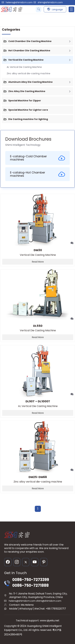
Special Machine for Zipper (25, 101)
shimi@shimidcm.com (50, 2)
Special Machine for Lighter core (28, 110)
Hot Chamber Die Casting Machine (29, 51)
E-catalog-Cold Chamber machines (37, 158)
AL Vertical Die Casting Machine (24, 67)
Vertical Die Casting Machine (26, 60)
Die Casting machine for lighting (28, 119)
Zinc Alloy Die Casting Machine (27, 91)
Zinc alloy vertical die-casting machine (28, 73)
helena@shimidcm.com (19, 2)
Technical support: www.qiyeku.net (38, 621)
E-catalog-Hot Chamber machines (37, 174)
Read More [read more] (38, 262)
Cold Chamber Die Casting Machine (30, 41)
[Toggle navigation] (71, 9)
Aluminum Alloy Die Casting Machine (30, 82)
